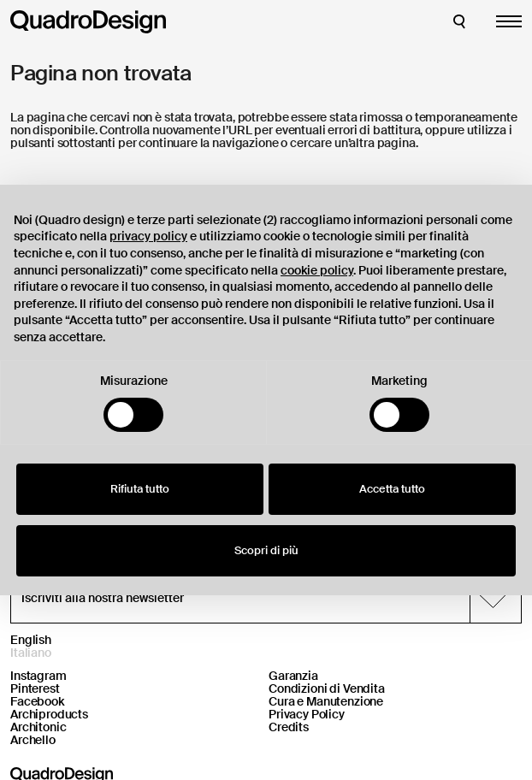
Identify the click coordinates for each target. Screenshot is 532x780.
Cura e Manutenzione (326, 701)
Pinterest (35, 688)
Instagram (38, 676)
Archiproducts (49, 714)
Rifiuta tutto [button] (140, 489)
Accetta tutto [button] (392, 489)
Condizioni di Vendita (327, 688)
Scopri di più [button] (266, 550)
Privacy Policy (307, 714)
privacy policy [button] (148, 236)
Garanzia (293, 676)
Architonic (38, 727)
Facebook (37, 701)
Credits (289, 727)
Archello (33, 740)
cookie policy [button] (317, 270)
